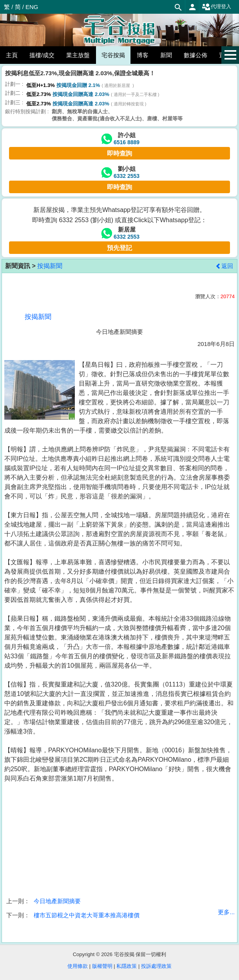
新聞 (166, 55)
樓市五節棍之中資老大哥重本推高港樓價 (87, 915)
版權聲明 (102, 966)
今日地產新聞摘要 (57, 901)
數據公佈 (196, 55)
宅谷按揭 (113, 55)
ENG (32, 7)
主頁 (12, 55)
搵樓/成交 (42, 55)
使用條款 (78, 966)
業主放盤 (78, 55)
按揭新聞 (50, 266)
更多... (226, 912)
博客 (143, 55)
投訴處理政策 (156, 966)
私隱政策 (127, 966)
